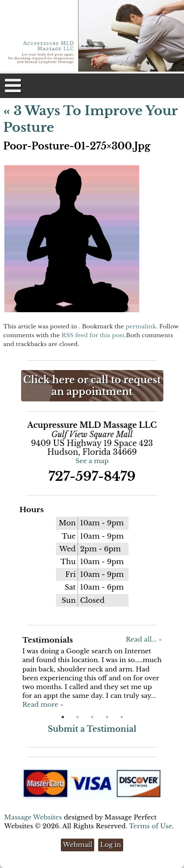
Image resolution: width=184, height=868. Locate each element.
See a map (92, 461)
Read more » (42, 705)
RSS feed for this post (93, 335)
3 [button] (92, 717)
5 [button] (122, 717)
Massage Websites (33, 817)
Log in (111, 845)
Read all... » (144, 639)
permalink (141, 326)
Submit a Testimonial (92, 729)
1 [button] (63, 717)
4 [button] (107, 717)
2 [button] (78, 717)
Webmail (78, 845)
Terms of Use (151, 826)
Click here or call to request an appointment (92, 386)
